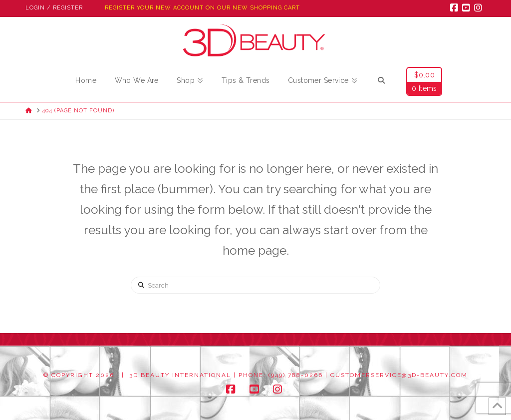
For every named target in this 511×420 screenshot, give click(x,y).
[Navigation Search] (381, 82)
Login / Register (54, 8)
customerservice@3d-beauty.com (399, 375)
